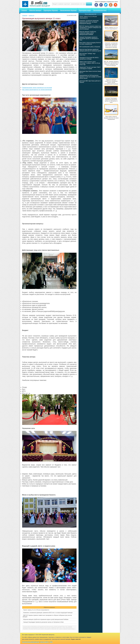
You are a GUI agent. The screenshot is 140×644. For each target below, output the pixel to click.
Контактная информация (31, 642)
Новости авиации (35, 10)
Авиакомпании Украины (68, 10)
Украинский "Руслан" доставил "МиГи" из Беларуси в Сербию (90, 68)
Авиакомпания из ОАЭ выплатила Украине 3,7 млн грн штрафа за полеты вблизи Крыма (90, 77)
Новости (31, 15)
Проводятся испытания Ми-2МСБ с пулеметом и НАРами (89, 58)
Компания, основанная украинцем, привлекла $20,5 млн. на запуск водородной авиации (48, 613)
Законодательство (100, 10)
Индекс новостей (76, 639)
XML (51, 642)
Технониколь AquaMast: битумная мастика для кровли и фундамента (48, 628)
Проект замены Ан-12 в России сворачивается (36, 610)
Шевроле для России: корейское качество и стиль (52, 628)
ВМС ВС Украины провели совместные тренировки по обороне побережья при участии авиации (90, 28)
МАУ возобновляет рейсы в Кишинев (90, 47)
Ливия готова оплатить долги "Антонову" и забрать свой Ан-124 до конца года (90, 63)
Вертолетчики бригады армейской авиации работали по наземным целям (90, 50)
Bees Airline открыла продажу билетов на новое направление (90, 43)
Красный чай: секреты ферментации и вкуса (63, 629)
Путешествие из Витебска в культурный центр (35, 626)
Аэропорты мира (85, 10)
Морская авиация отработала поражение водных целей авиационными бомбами (46, 619)
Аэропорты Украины (51, 10)
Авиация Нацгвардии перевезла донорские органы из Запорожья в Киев (43, 622)
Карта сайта (45, 642)
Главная (24, 10)
